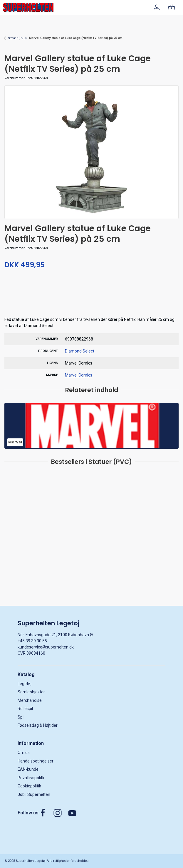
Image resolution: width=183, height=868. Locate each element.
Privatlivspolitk (31, 778)
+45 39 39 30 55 (32, 641)
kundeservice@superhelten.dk (46, 647)
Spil (21, 717)
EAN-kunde (28, 769)
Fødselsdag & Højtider (38, 725)
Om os (24, 753)
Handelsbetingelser (36, 761)
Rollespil (25, 709)
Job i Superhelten (34, 794)
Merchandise (30, 700)
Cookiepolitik (29, 786)
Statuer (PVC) (17, 38)
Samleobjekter (31, 692)
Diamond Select (80, 351)
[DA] (28, 7)
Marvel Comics (79, 375)
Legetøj (25, 684)
